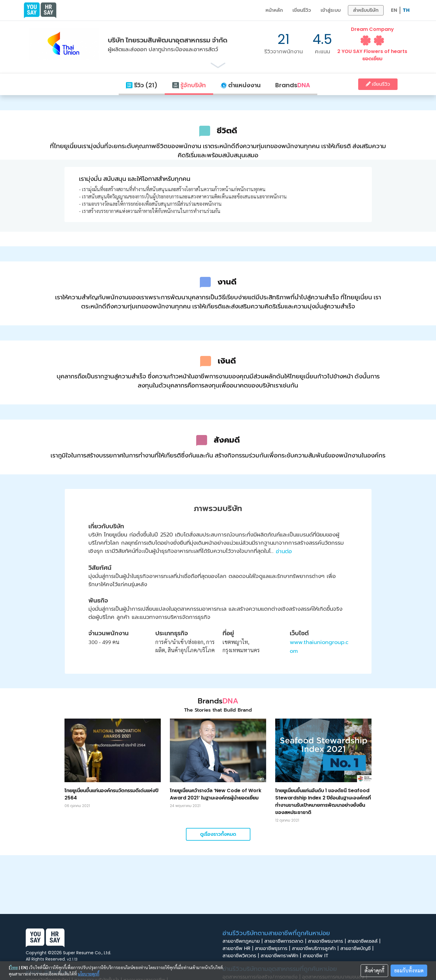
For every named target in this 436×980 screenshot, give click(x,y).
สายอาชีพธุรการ (273, 948)
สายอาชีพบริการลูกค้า (316, 948)
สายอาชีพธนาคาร (328, 941)
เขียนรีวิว (302, 10)
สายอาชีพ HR (239, 948)
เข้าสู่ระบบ (331, 10)
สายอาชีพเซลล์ (365, 941)
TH (406, 10)
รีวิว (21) (142, 85)
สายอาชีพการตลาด (286, 941)
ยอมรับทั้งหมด (409, 970)
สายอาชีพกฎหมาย (243, 941)
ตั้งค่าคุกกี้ (374, 970)
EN (394, 10)
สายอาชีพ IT (317, 956)
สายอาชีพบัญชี (358, 948)
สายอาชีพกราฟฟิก (282, 956)
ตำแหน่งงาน (241, 85)
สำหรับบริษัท (366, 10)
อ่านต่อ (284, 551)
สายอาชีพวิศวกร (242, 956)
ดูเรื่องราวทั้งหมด (218, 834)
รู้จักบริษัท (189, 85)
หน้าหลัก (274, 10)
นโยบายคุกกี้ (89, 974)
